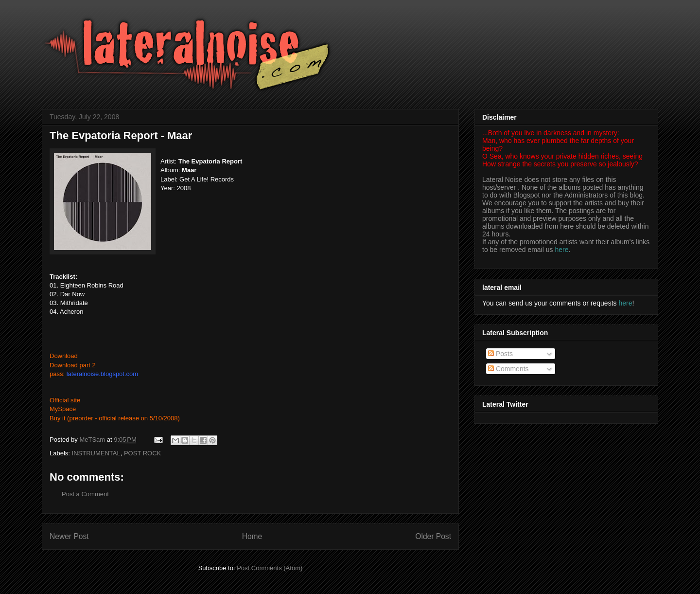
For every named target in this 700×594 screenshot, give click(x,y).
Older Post (433, 536)
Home (252, 536)
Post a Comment (85, 494)
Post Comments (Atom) (270, 568)
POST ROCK (142, 453)
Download (64, 356)
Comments (508, 369)
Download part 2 (73, 365)
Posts (500, 354)
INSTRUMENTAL (96, 453)
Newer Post (69, 536)
